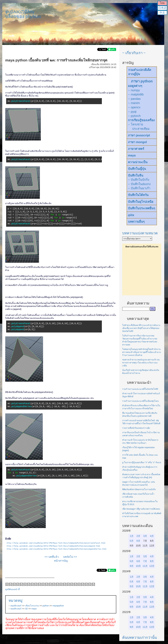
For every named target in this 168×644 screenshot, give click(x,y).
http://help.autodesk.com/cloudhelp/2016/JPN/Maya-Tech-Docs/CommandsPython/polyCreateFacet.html (56, 543)
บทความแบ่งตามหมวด (140, 233)
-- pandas (134, 99)
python (46, 606)
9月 (132, 566)
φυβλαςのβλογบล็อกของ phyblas (23, 14)
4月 (152, 536)
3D (26, 609)
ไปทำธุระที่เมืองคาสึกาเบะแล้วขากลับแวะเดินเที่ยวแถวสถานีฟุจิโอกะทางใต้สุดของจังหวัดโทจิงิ (141, 328)
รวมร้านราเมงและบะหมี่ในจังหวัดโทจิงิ (140, 389)
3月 (145, 536)
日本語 (162, 8)
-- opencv (134, 107)
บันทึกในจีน (136, 175)
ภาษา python (142, 81)
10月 (138, 566)
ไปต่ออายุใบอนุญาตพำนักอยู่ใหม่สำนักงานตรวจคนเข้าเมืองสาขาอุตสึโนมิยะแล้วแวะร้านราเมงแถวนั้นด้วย (142, 352)
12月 (152, 566)
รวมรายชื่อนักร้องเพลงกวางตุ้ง (136, 428)
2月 (138, 536)
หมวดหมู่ (16, 600)
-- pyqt (132, 112)
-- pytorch (134, 116)
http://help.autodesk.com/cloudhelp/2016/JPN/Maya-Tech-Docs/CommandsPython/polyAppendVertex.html (57, 549)
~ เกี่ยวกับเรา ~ (134, 53)
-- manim (134, 103)
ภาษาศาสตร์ (136, 149)
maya (34, 609)
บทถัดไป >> (70, 557)
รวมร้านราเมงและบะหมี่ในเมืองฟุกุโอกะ (141, 401)
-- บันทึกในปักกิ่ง (139, 180)
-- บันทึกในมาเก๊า (139, 188)
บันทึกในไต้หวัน (138, 195)
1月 (132, 536)
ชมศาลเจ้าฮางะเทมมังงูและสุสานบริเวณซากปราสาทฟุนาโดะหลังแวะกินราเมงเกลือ (141, 363)
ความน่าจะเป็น (138, 162)
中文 (162, 13)
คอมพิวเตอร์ (16, 606)
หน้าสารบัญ (61, 561)
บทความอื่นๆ (136, 222)
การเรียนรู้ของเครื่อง (141, 120)
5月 (132, 541)
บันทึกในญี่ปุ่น (137, 169)
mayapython (58, 606)
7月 (145, 561)
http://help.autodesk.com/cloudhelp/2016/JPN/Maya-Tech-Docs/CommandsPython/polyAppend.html (53, 546)
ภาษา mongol (137, 142)
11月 (145, 566)
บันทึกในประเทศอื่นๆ (142, 208)
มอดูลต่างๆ (135, 86)
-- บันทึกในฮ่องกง (139, 184)
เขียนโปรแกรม (32, 606)
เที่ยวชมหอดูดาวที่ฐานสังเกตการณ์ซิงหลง (141, 509)
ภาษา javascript (139, 135)
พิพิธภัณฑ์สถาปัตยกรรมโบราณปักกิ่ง (139, 489)
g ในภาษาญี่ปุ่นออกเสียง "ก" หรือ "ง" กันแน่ (142, 462)
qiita (131, 215)
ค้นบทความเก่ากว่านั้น (139, 637)
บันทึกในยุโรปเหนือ (141, 202)
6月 (138, 541)
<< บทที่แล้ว (52, 557)
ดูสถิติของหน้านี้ (13, 589)
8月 (152, 561)
